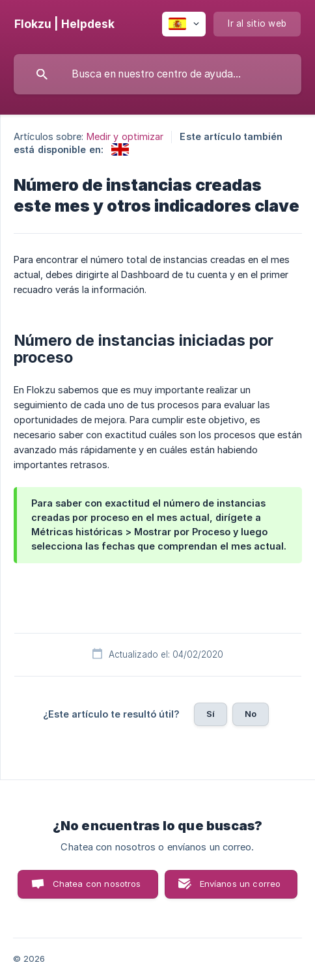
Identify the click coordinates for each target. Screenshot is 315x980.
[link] (120, 149)
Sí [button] (211, 714)
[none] (64, 24)
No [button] (251, 714)
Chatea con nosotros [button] (97, 884)
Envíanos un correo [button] (240, 884)
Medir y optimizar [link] (125, 136)
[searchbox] (157, 74)
